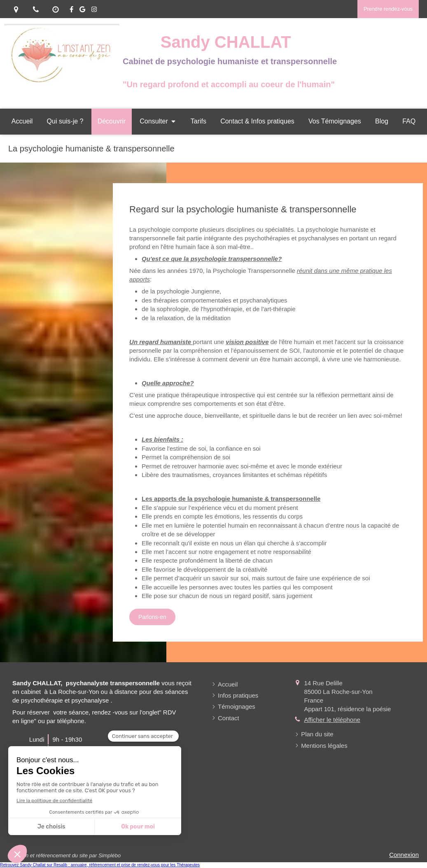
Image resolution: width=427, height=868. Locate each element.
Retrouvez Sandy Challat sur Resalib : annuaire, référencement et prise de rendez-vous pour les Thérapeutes (100, 865)
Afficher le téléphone (332, 720)
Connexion (404, 855)
